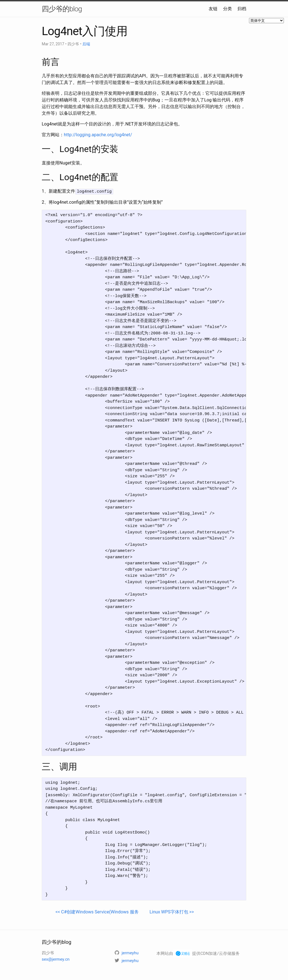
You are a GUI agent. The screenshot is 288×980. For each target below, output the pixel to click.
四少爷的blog (62, 9)
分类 (227, 9)
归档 (242, 9)
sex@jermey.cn (56, 959)
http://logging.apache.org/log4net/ (98, 135)
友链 (213, 9)
